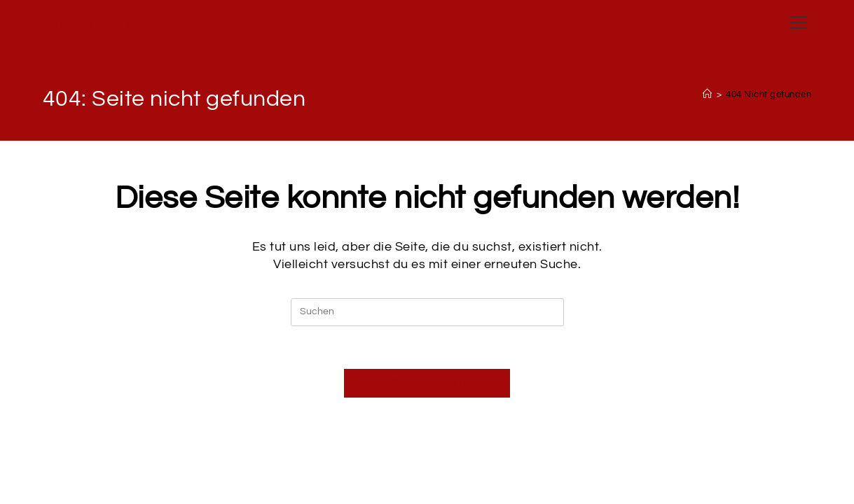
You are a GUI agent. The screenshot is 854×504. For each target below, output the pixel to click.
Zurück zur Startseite (427, 383)
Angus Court (92, 26)
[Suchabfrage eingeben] (427, 312)
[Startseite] (708, 94)
